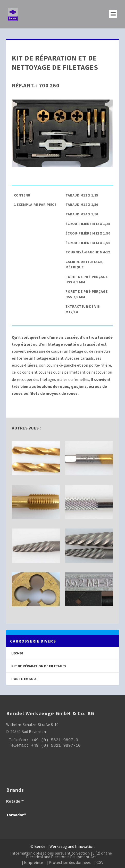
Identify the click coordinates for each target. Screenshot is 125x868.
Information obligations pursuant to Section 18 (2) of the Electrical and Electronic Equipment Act (61, 855)
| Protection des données (69, 862)
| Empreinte (32, 862)
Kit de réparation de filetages (39, 666)
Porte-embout (25, 679)
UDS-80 (17, 653)
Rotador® (15, 801)
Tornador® (16, 815)
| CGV (99, 862)
